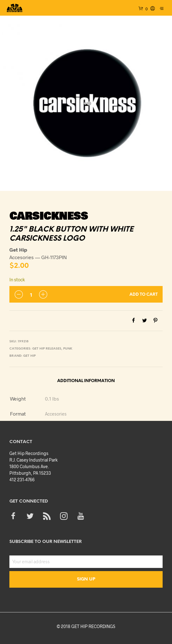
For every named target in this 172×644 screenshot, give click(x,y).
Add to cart (144, 295)
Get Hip (29, 356)
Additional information (86, 381)
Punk (68, 349)
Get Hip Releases (47, 349)
